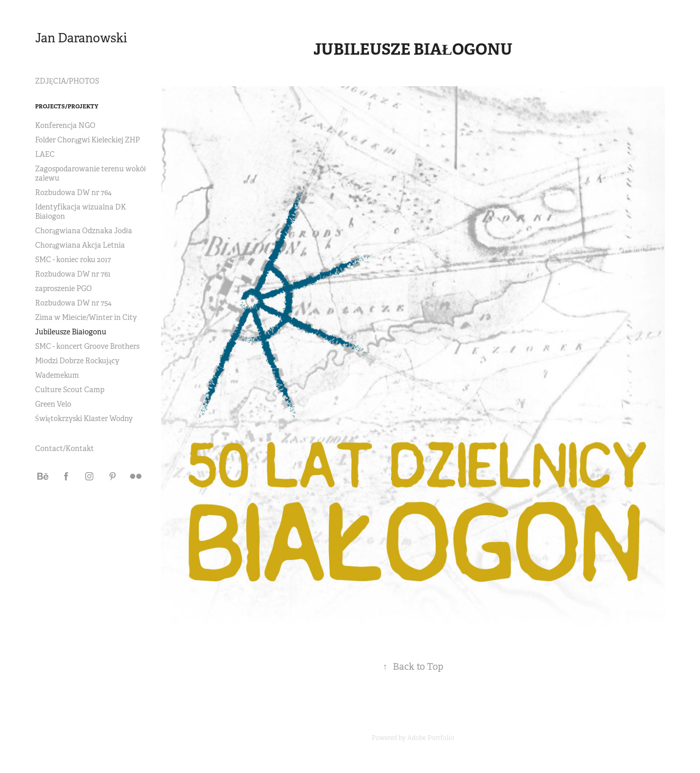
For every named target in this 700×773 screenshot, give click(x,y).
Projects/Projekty (67, 106)
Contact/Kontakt (65, 448)
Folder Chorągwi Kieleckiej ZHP (87, 140)
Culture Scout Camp (70, 390)
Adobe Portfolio (431, 738)
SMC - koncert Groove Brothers (87, 346)
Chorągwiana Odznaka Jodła (84, 231)
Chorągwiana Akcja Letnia (80, 245)
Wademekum (57, 375)
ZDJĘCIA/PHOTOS (67, 81)
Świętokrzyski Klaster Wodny (84, 418)
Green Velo (53, 404)
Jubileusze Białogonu (71, 332)
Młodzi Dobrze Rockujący (77, 361)
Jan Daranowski (81, 38)
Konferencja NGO (65, 125)
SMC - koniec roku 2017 (73, 260)
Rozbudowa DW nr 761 (73, 274)
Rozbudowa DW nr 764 (73, 192)
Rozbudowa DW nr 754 (73, 303)
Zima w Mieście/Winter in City (86, 317)
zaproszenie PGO (63, 288)
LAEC (45, 154)
